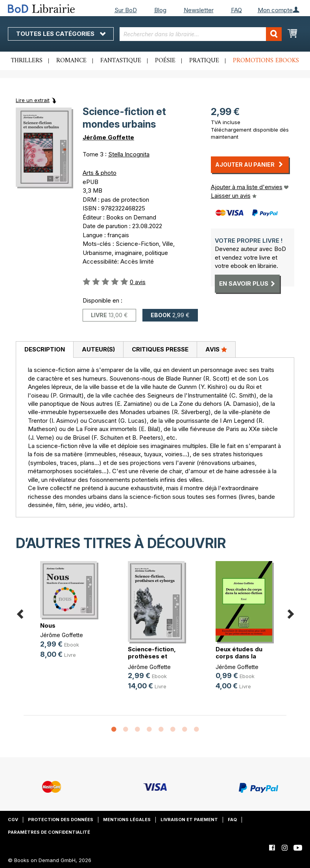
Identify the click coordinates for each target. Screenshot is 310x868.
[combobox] (200, 34)
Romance (71, 61)
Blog (160, 10)
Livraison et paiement (189, 820)
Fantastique (121, 61)
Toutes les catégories (61, 34)
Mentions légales (127, 820)
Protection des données (61, 820)
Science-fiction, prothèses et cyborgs (152, 656)
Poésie (165, 61)
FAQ (236, 10)
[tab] (44, 350)
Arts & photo (100, 173)
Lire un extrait (33, 100)
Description (45, 349)
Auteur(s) (98, 349)
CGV (13, 820)
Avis (216, 349)
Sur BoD (126, 10)
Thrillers (27, 61)
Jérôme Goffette (108, 137)
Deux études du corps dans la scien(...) (239, 656)
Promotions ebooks (266, 61)
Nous (48, 625)
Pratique (204, 61)
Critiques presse (160, 349)
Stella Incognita (129, 154)
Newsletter (199, 10)
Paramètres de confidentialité (49, 832)
